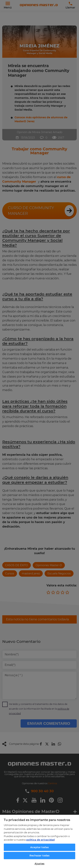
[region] (39, 841)
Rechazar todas (40, 855)
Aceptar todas (39, 847)
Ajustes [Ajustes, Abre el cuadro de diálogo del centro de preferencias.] (39, 864)
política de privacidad (40, 840)
